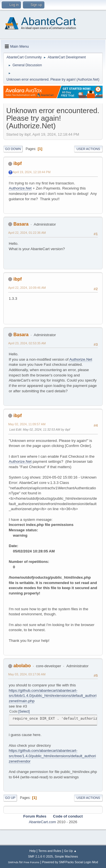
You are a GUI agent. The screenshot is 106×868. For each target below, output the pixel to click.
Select (24, 711)
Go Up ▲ (70, 851)
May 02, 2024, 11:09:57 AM (27, 424)
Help (33, 851)
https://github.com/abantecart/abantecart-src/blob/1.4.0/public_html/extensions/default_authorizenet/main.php (53, 696)
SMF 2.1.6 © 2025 (40, 856)
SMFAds (13, 862)
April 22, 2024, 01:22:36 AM (27, 233)
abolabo (22, 666)
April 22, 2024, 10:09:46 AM (27, 288)
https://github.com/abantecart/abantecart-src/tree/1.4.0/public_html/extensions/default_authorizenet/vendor (52, 756)
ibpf (17, 163)
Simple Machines (66, 856)
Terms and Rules (50, 851)
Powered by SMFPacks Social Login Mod (70, 862)
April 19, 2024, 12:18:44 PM (32, 172)
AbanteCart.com (42, 822)
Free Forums (32, 862)
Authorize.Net (20, 188)
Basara (21, 224)
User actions (88, 149)
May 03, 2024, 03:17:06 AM (27, 674)
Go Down (13, 149)
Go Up (10, 798)
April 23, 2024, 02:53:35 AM (27, 343)
